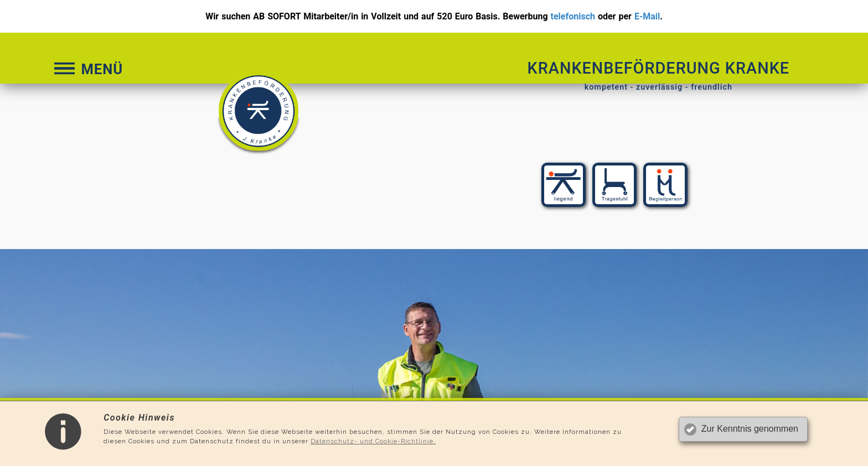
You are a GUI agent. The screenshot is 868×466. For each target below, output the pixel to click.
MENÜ (87, 69)
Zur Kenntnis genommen (750, 429)
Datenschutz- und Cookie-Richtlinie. (373, 441)
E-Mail (647, 16)
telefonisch (573, 16)
